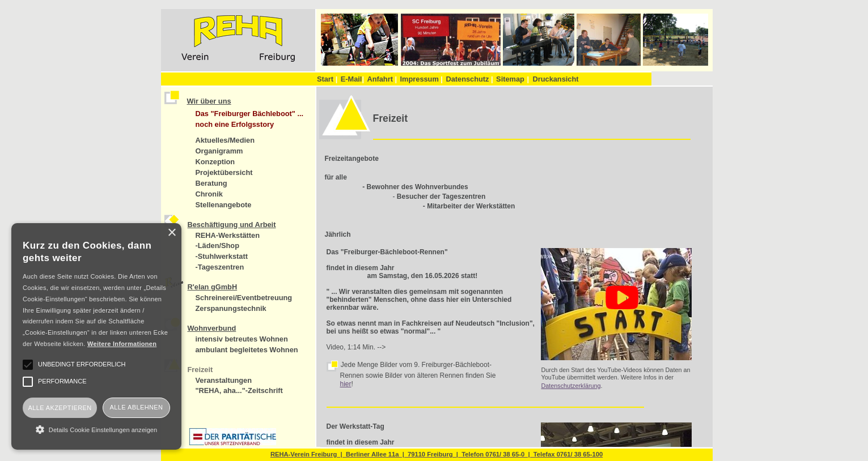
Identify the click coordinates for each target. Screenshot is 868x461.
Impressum (422, 79)
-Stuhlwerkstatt (222, 256)
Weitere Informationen (122, 344)
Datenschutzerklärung (571, 386)
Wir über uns (209, 101)
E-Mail (352, 79)
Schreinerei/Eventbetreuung (244, 298)
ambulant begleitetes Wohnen (247, 350)
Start (327, 79)
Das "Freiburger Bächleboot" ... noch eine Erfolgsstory (250, 119)
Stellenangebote (224, 205)
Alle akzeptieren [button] (60, 408)
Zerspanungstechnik (231, 308)
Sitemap (510, 79)
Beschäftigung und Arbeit (232, 225)
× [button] (172, 233)
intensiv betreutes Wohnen (242, 339)
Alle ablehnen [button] (137, 407)
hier (346, 384)
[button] (96, 429)
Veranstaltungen (224, 380)
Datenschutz (469, 79)
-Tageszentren (220, 267)
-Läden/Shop (218, 246)
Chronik (209, 194)
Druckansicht (555, 79)
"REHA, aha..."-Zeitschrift (239, 390)
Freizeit (200, 370)
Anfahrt (382, 79)
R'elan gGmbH (213, 287)
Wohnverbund (212, 328)
